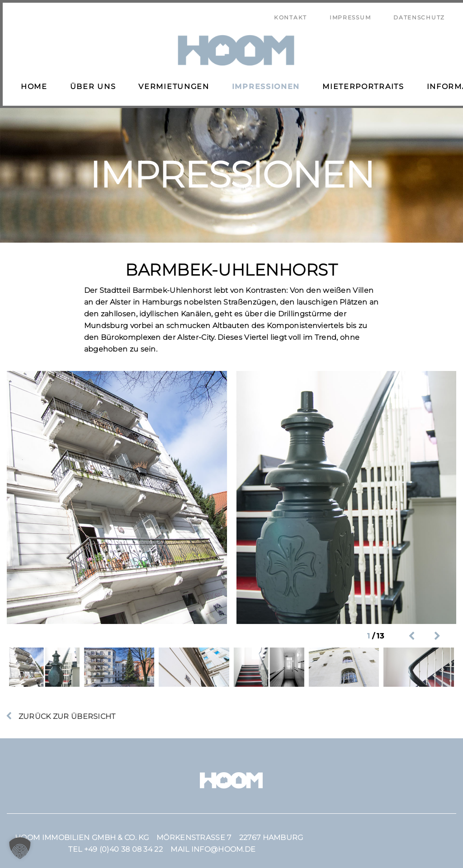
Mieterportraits (361, 84)
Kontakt (291, 15)
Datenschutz (419, 15)
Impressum (350, 15)
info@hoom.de (224, 844)
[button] (20, 848)
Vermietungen (171, 84)
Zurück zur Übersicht (66, 711)
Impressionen (263, 84)
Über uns (90, 84)
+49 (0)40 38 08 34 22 (123, 844)
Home (31, 84)
